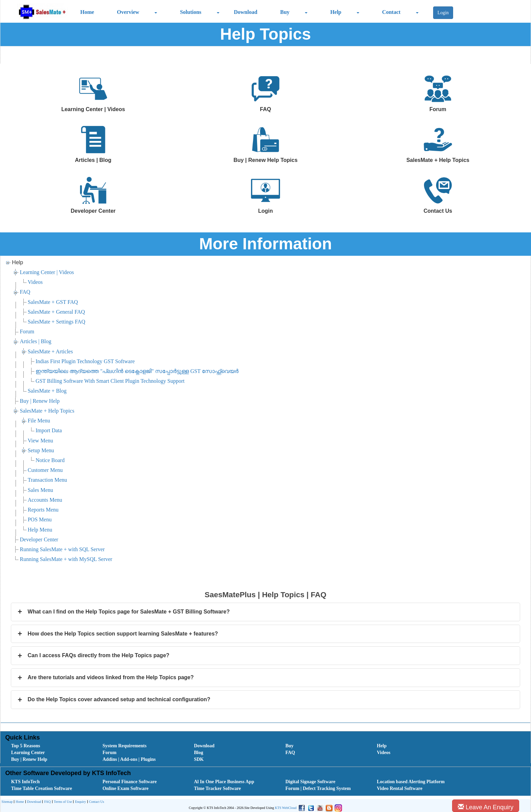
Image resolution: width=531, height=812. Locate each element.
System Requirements (125, 746)
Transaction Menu (47, 480)
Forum (27, 331)
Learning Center (28, 753)
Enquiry (79, 802)
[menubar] (267, 753)
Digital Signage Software (311, 782)
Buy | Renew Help (40, 401)
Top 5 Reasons (26, 746)
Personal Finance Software (130, 782)
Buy (285, 12)
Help (336, 12)
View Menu (40, 441)
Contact (391, 12)
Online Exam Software (126, 788)
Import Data (49, 430)
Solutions (190, 12)
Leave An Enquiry (486, 807)
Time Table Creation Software (42, 788)
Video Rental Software (400, 788)
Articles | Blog (36, 341)
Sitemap (7, 802)
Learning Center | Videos (47, 272)
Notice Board (50, 460)
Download (245, 12)
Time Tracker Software (218, 788)
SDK (199, 759)
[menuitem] (49, 746)
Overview (128, 12)
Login (443, 13)
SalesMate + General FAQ (56, 312)
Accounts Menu (45, 500)
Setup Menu (41, 450)
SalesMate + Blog (47, 391)
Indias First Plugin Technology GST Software (85, 361)
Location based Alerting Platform (411, 782)
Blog (199, 753)
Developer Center (39, 539)
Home (87, 12)
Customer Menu (45, 470)
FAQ (25, 292)
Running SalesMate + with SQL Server (62, 549)
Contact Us (96, 802)
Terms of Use (62, 802)
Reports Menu (43, 510)
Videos (35, 282)
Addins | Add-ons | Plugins (129, 759)
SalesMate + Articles (50, 351)
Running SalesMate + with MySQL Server (66, 559)
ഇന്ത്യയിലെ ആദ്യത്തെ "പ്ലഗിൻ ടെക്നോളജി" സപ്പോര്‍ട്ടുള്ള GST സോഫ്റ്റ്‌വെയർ (137, 371)
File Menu (39, 421)
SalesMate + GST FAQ (53, 302)
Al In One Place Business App (224, 782)
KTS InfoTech (26, 782)
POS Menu (40, 519)
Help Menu (40, 530)
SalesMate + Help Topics (47, 411)
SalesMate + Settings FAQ (57, 322)
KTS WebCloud (286, 808)
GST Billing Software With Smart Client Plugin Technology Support (110, 381)
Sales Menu (40, 490)
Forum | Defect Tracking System (318, 788)
